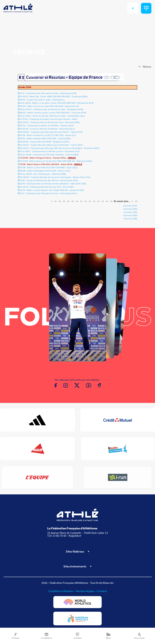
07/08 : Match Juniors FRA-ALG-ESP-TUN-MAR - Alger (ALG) (49, 168)
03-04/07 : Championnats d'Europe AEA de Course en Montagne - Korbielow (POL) (60, 148)
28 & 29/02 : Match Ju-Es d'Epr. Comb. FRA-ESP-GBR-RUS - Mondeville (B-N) (57, 103)
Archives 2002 (130, 209)
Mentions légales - (86, 591)
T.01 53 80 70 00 (57, 536)
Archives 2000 (130, 215)
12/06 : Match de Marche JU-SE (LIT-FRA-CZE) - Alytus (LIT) (48, 135)
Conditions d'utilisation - (62, 591)
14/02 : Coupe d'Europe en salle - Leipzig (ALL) (42, 100)
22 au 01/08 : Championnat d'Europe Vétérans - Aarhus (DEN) (49, 155)
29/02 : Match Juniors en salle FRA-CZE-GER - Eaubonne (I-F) (49, 106)
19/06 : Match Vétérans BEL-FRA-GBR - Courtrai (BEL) (45, 138)
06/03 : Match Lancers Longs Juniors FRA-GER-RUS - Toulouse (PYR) (53, 113)
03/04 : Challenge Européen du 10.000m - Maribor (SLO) (47, 126)
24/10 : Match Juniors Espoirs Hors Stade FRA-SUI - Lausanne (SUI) (52, 190)
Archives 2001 (130, 212)
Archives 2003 (130, 206)
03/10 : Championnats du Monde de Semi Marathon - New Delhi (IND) (53, 184)
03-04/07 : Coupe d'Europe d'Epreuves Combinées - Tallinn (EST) (51, 145)
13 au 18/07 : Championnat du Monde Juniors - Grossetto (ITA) (50, 151)
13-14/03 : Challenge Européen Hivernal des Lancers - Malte (49, 119)
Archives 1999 (130, 219)
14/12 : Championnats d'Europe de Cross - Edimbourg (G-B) (48, 93)
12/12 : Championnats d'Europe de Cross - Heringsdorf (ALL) (48, 193)
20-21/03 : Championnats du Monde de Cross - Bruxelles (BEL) (50, 122)
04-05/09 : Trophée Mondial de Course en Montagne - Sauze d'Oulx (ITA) (55, 177)
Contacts (102, 591)
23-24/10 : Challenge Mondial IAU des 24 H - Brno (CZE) (47, 187)
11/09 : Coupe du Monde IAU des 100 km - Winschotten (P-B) (49, 180)
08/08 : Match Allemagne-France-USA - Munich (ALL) (45, 171)
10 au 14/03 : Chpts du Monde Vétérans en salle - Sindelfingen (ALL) (52, 116)
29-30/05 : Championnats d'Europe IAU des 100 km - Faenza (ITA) (51, 132)
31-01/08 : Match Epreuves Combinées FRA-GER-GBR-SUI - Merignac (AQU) (56, 161)
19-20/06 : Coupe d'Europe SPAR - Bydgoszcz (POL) (45, 142)
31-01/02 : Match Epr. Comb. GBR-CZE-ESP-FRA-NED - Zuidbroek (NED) (54, 97)
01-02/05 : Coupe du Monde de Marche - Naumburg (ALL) (47, 129)
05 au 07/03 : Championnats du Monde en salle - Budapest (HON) (51, 109)
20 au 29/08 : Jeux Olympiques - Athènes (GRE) (43, 174)
